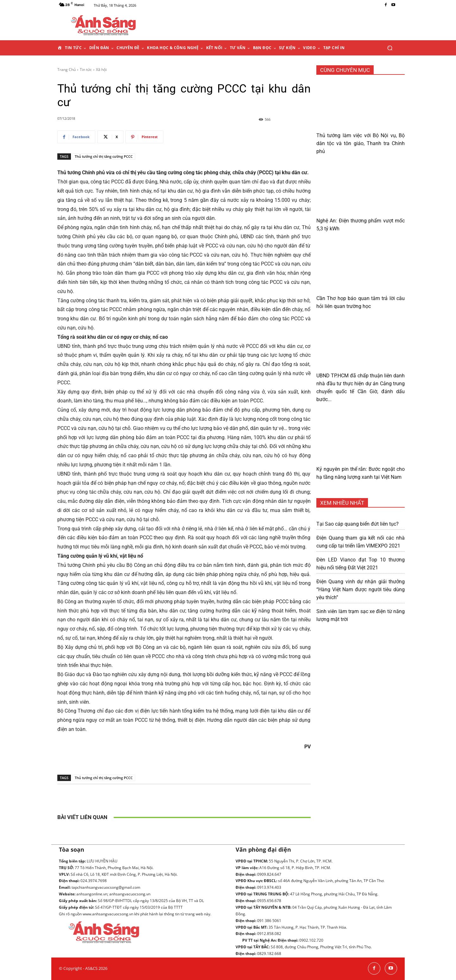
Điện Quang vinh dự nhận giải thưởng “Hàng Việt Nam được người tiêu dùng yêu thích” (361, 589)
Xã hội (101, 70)
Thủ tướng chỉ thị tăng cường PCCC (104, 156)
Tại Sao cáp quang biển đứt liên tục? (358, 524)
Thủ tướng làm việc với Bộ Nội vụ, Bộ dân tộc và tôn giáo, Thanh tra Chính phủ (361, 143)
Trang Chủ (66, 70)
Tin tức (86, 70)
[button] (390, 48)
